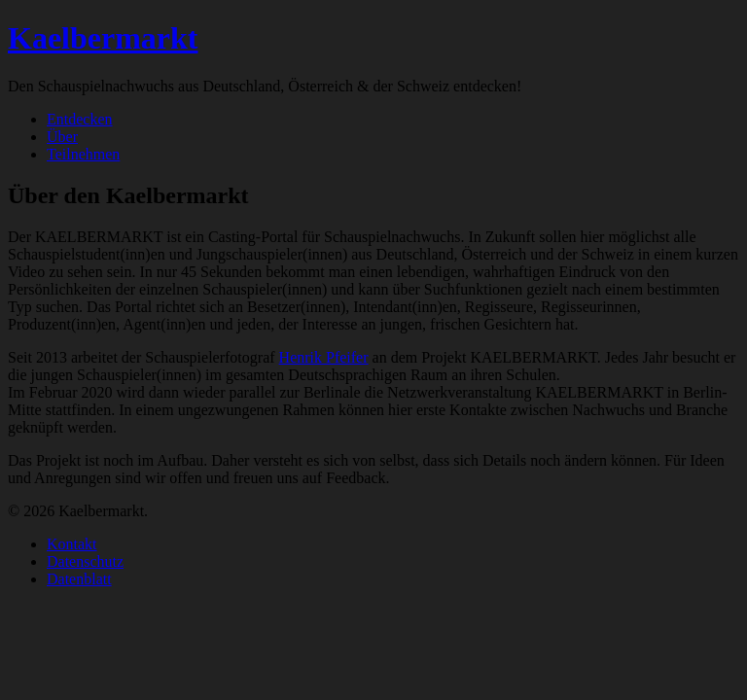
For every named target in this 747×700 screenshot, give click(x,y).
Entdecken (80, 119)
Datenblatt (79, 579)
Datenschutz (85, 561)
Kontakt (72, 544)
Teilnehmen (83, 154)
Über (62, 137)
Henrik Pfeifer (324, 357)
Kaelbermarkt (103, 38)
